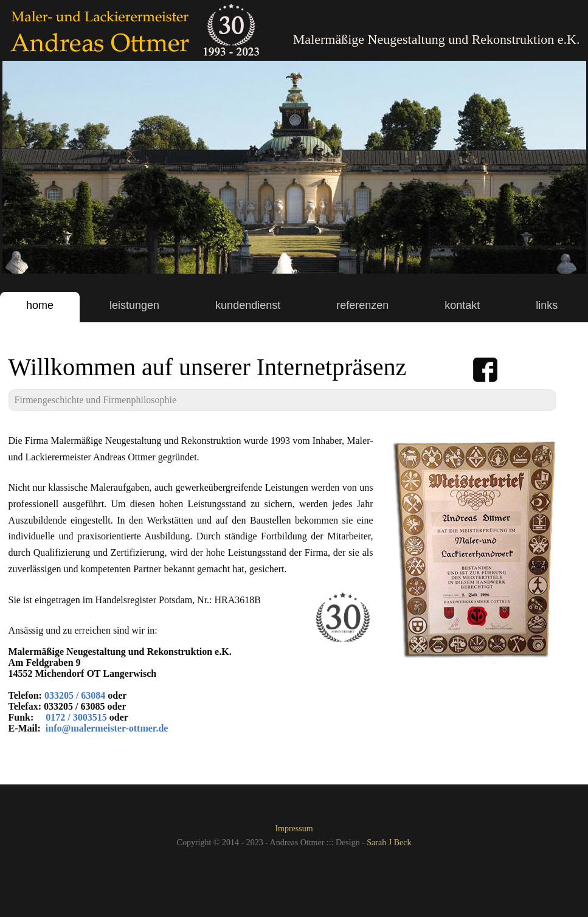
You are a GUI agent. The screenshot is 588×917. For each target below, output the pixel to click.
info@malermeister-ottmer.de (107, 728)
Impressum (294, 829)
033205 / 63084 (75, 695)
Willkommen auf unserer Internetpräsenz (208, 367)
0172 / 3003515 (76, 717)
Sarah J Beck (389, 843)
